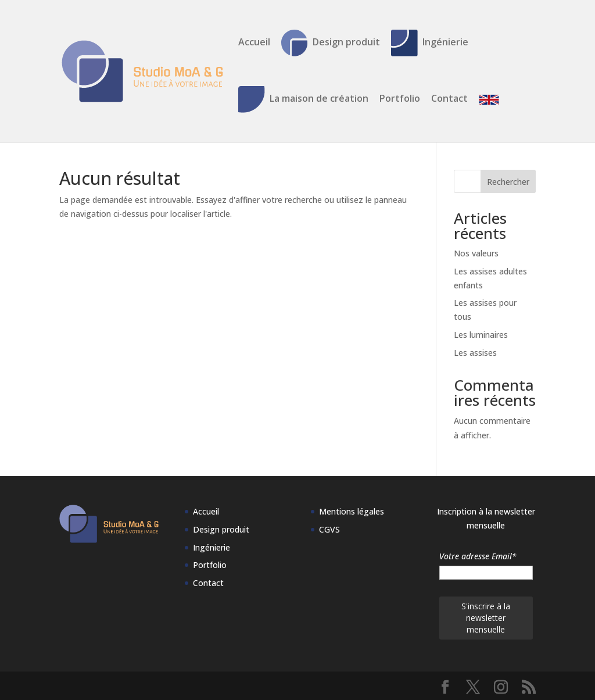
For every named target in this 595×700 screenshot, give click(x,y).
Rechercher (508, 182)
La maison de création (303, 99)
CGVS (329, 529)
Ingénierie (430, 43)
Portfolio (400, 99)
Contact (449, 99)
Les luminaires (481, 335)
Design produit (331, 43)
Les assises (475, 353)
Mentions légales (352, 511)
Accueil (254, 43)
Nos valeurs (476, 253)
